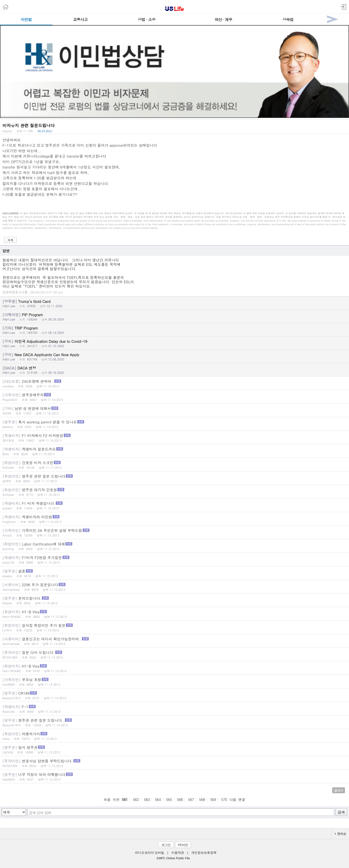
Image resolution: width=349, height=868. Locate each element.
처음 (107, 799)
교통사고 (80, 19)
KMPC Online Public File (173, 858)
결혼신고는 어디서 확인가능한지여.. (174, 641)
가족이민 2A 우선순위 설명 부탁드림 (174, 533)
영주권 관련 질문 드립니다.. (174, 722)
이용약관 (178, 853)
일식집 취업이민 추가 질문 (174, 627)
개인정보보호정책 (204, 853)
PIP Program (174, 317)
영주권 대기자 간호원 (174, 492)
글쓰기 (339, 790)
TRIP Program (174, 330)
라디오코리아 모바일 (150, 853)
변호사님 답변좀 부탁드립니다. (174, 763)
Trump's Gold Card (174, 303)
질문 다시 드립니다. (174, 655)
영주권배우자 (174, 397)
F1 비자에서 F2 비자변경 (174, 438)
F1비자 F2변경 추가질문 (174, 560)
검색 (341, 812)
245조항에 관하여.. (174, 383)
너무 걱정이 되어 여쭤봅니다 (174, 777)
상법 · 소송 (147, 19)
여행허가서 (174, 736)
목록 (10, 240)
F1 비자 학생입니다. (174, 505)
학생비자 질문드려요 (174, 451)
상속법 (288, 19)
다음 (233, 799)
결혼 (174, 573)
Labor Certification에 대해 (174, 546)
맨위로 (340, 834)
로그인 (166, 845)
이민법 (26, 19)
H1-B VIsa (174, 614)
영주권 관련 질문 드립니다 (174, 478)
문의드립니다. (174, 600)
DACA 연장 (174, 370)
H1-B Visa (174, 668)
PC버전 (183, 845)
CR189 (174, 695)
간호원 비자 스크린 (174, 465)
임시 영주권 (174, 749)
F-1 (174, 709)
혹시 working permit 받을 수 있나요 (174, 424)
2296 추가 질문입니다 (174, 587)
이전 (116, 799)
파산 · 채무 (223, 19)
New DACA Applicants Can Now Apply (174, 357)
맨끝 (242, 799)
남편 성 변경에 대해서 (174, 411)
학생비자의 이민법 (174, 519)
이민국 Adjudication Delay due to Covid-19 (174, 343)
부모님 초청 (174, 682)
